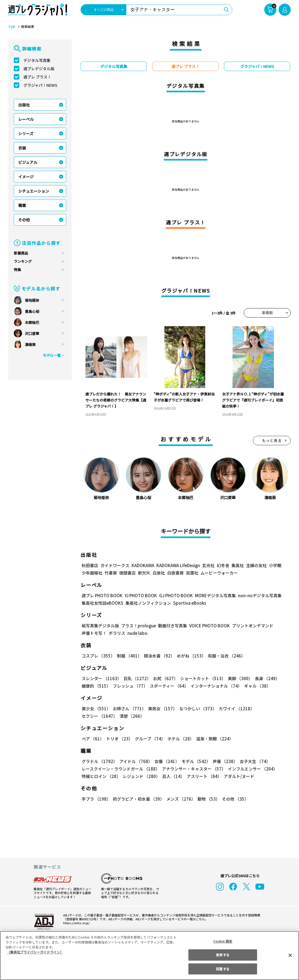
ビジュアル (28, 162)
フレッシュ (130, 686)
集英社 (237, 565)
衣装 (22, 148)
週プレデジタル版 (39, 69)
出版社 (24, 105)
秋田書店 (90, 565)
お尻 (164, 678)
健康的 (96, 686)
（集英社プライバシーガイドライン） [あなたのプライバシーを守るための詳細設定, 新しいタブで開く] (35, 952)
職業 (22, 205)
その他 (24, 220)
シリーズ (26, 133)
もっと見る (272, 440)
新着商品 (21, 253)
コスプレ (98, 656)
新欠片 (144, 573)
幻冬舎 (222, 565)
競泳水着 (158, 656)
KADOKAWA (143, 565)
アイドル (135, 761)
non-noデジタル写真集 (256, 595)
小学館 (275, 565)
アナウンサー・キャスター (193, 769)
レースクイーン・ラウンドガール (121, 769)
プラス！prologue (138, 626)
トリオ (119, 739)
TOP (11, 27)
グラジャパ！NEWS (40, 85)
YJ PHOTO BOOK (139, 595)
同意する (223, 969)
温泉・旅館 (213, 739)
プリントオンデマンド (250, 626)
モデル (194, 761)
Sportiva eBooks (188, 603)
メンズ (180, 799)
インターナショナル (215, 686)
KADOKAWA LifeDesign (178, 565)
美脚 (238, 678)
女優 (165, 761)
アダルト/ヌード (238, 776)
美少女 (96, 708)
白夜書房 (175, 573)
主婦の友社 (256, 565)
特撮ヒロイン (101, 776)
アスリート (203, 776)
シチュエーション (34, 191)
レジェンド (141, 776)
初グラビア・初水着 (138, 799)
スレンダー (101, 678)
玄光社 (208, 565)
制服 (129, 656)
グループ (149, 739)
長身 (264, 678)
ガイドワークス (115, 565)
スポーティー (168, 686)
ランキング (23, 261)
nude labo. (138, 633)
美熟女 (161, 708)
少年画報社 (92, 573)
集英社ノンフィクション (148, 603)
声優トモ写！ (94, 633)
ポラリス (117, 633)
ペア (93, 739)
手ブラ (96, 799)
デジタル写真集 (37, 60)
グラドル (99, 761)
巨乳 (136, 678)
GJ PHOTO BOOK (173, 595)
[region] (149, 956)
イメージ (26, 177)
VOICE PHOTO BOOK (208, 626)
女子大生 (252, 761)
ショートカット (201, 678)
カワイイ (234, 708)
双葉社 (192, 573)
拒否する (223, 955)
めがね (190, 656)
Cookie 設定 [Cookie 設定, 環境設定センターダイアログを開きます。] (223, 941)
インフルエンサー (252, 769)
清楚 (94, 716)
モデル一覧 (52, 355)
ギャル (256, 686)
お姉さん (129, 708)
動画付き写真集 (172, 626)
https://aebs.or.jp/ (76, 923)
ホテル (180, 739)
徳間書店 (127, 573)
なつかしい (196, 708)
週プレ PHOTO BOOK (102, 595)
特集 (17, 270)
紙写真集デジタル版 (100, 626)
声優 (223, 761)
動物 (207, 799)
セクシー (272, 708)
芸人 (172, 776)
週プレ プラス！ (37, 77)
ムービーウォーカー (219, 573)
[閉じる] (290, 955)
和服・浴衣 (225, 656)
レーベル (26, 119)
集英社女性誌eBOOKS (102, 603)
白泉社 (159, 573)
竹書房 (111, 573)
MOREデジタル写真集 (212, 595)
